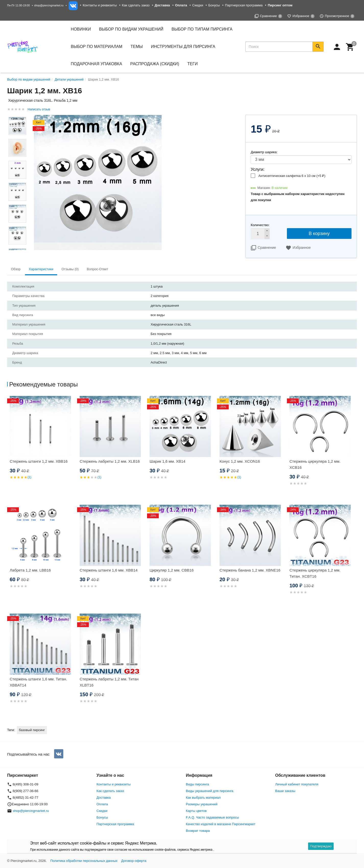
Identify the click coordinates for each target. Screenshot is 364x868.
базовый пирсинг (32, 730)
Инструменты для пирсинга (183, 47)
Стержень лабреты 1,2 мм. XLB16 (110, 461)
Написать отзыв (39, 109)
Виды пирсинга (197, 784)
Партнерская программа (244, 5)
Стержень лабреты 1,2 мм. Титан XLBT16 (109, 682)
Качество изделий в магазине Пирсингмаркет (221, 824)
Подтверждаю (321, 846)
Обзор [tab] (16, 269)
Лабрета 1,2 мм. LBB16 (30, 570)
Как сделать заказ (136, 5)
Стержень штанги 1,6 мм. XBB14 (109, 570)
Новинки (81, 29)
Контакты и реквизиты (100, 5)
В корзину (319, 234)
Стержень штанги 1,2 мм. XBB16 (39, 461)
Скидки (198, 5)
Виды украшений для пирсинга (210, 791)
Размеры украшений (202, 804)
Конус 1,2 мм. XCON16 (240, 461)
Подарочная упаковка (96, 64)
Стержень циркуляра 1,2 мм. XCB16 (315, 464)
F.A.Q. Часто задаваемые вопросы (212, 817)
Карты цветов (196, 811)
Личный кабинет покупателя (297, 784)
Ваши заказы (285, 791)
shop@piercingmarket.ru (49, 5)
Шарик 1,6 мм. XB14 (167, 461)
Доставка (104, 798)
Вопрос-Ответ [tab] (98, 269)
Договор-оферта (134, 861)
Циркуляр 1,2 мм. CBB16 (172, 570)
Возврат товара (198, 831)
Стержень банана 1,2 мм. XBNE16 (250, 570)
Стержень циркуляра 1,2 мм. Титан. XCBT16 (315, 573)
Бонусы (214, 5)
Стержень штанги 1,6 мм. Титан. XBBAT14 (38, 682)
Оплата (102, 804)
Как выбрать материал (203, 798)
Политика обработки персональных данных (84, 861)
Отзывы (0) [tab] (70, 269)
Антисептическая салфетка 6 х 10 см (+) (292, 176)
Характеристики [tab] (41, 269)
